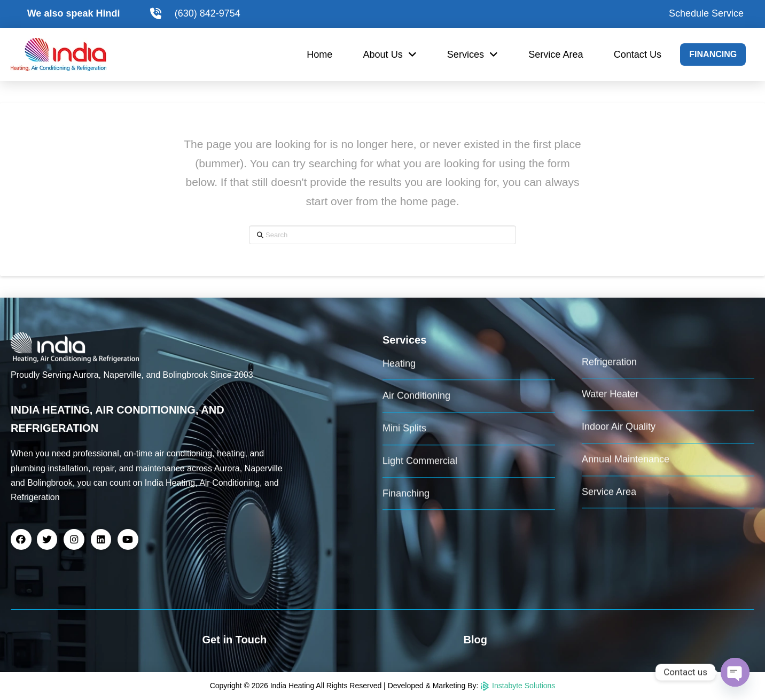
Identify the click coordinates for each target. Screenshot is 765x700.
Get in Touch (235, 640)
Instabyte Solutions (518, 686)
